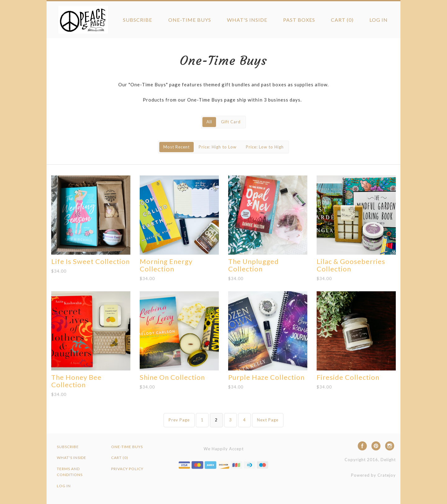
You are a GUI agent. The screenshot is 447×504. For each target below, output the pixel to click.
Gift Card (231, 122)
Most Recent (176, 147)
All (209, 122)
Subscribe (138, 20)
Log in (379, 20)
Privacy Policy (127, 469)
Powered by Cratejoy (373, 475)
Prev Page (179, 420)
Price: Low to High (265, 147)
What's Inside (247, 20)
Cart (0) (342, 20)
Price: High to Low (218, 147)
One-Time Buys (190, 20)
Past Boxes (299, 20)
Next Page (268, 420)
